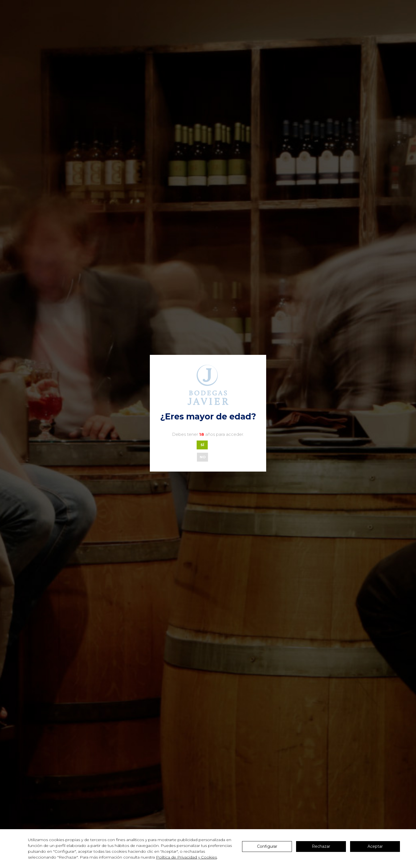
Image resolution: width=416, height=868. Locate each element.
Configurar (267, 846)
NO (203, 457)
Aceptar (375, 846)
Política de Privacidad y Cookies (186, 857)
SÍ (202, 445)
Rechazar (321, 846)
